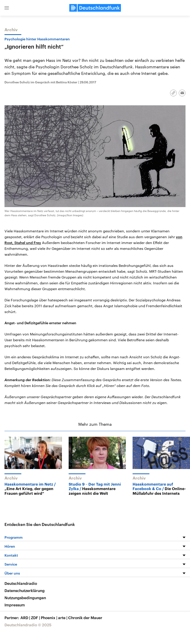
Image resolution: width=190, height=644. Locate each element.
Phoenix (49, 618)
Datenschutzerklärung (25, 590)
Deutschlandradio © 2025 (28, 625)
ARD (26, 618)
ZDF (36, 618)
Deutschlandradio (21, 583)
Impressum (15, 605)
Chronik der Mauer (85, 618)
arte (63, 618)
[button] (7, 8)
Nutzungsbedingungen (25, 598)
